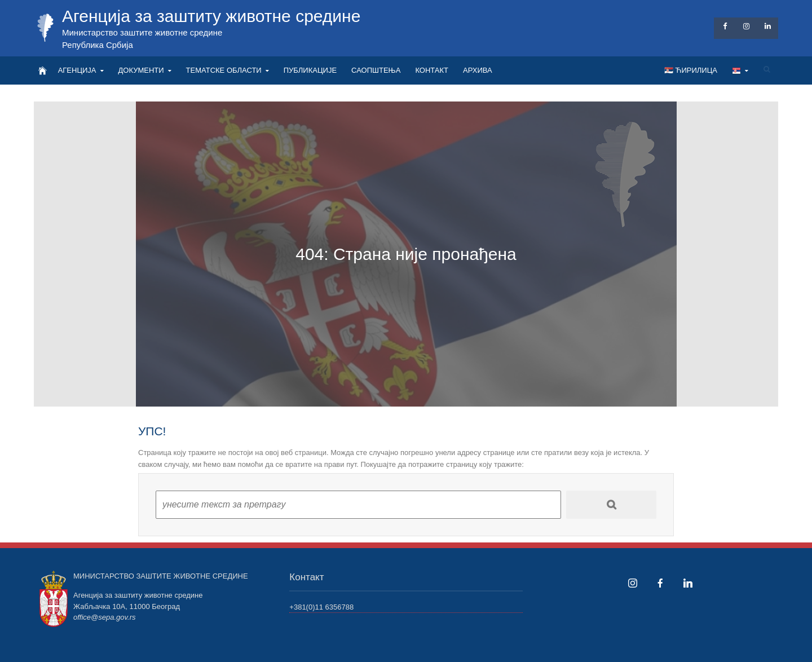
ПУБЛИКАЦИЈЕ (310, 70)
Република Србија (98, 45)
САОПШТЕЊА (376, 70)
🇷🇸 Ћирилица (691, 70)
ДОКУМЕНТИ (141, 70)
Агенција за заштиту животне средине (211, 16)
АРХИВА (478, 70)
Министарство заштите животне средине (142, 32)
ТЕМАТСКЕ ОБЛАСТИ (224, 70)
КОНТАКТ (432, 70)
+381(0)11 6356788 (321, 607)
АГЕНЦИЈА (77, 70)
